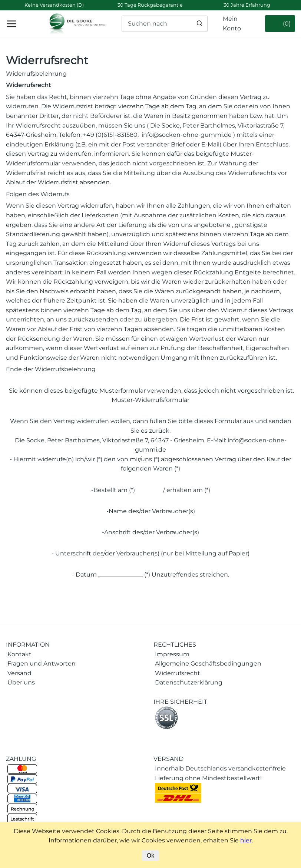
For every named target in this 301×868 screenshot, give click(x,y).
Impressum (172, 654)
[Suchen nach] (165, 24)
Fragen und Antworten (42, 664)
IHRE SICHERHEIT (180, 702)
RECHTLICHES (175, 645)
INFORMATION (28, 645)
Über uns (21, 682)
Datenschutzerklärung (189, 682)
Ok (150, 856)
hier (246, 840)
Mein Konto (232, 24)
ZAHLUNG (21, 759)
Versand (19, 673)
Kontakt (19, 654)
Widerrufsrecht (47, 60)
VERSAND (168, 759)
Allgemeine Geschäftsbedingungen (208, 664)
